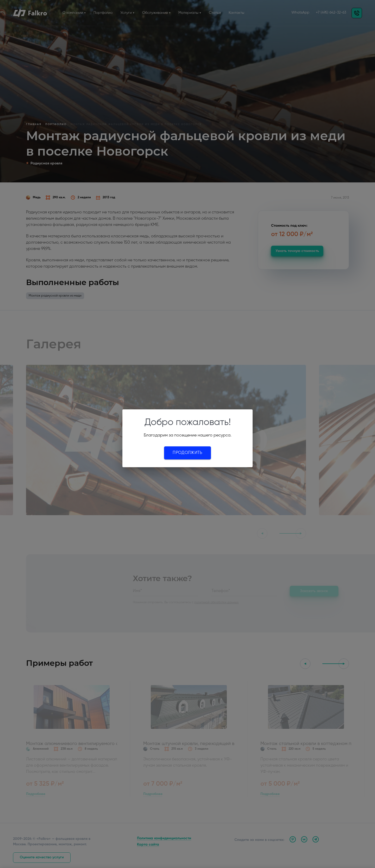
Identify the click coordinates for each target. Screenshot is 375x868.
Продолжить (187, 453)
